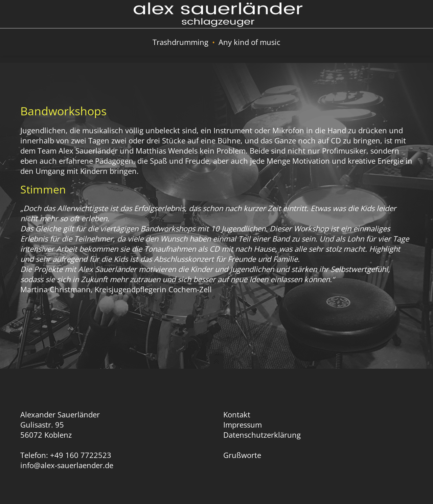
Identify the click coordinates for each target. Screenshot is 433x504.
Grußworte (242, 455)
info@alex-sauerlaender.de (67, 465)
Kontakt (237, 414)
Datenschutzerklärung (262, 435)
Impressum (243, 425)
